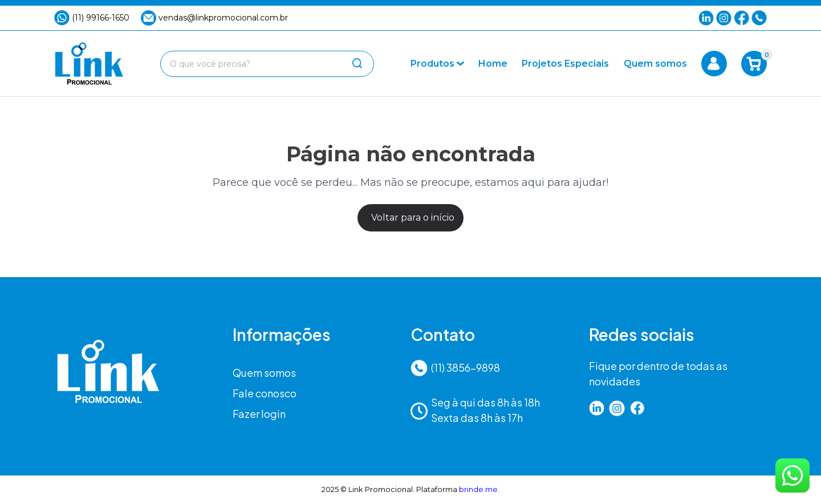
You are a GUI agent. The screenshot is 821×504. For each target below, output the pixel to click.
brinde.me (478, 489)
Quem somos (264, 373)
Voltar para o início (413, 218)
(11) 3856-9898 (455, 368)
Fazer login (259, 414)
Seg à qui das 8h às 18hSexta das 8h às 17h (475, 410)
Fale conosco (265, 393)
